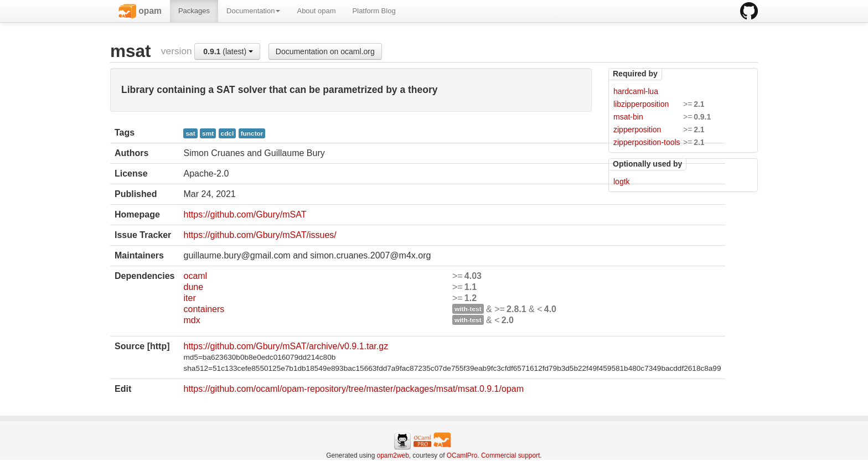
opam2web (393, 455)
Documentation (253, 11)
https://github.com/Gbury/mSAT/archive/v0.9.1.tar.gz (286, 346)
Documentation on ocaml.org (325, 51)
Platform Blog (374, 11)
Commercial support (510, 455)
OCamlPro (462, 455)
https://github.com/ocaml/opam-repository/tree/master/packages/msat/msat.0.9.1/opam (353, 389)
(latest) (228, 51)
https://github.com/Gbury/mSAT (245, 214)
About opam (316, 11)
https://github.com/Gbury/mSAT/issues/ (260, 235)
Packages (194, 11)
